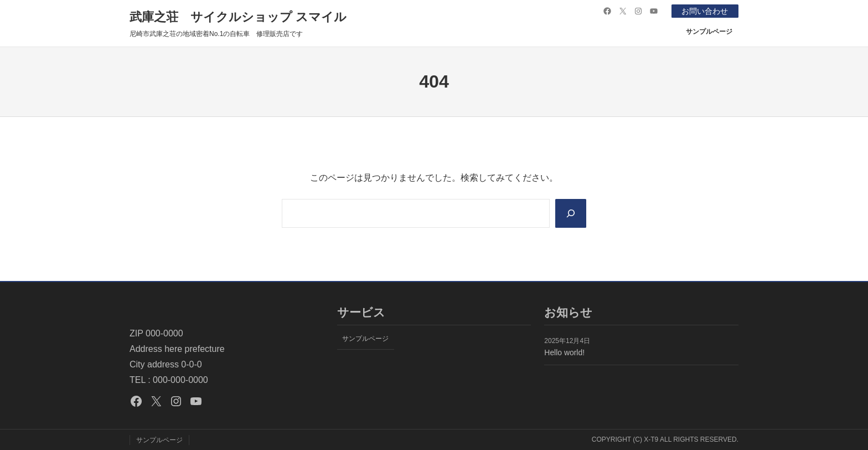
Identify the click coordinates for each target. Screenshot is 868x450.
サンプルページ (709, 32)
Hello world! (564, 352)
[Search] (571, 213)
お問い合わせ (705, 11)
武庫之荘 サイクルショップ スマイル (238, 17)
